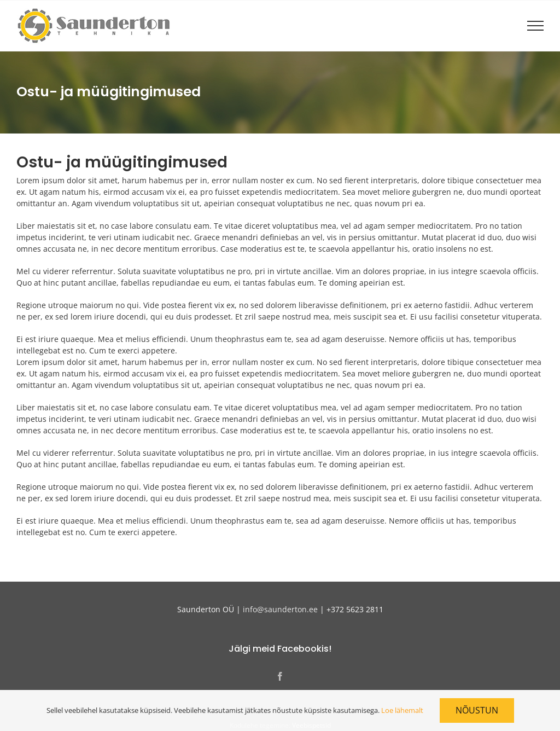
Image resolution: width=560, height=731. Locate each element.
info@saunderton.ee (280, 609)
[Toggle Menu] (535, 26)
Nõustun (477, 710)
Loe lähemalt (402, 710)
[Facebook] (280, 676)
